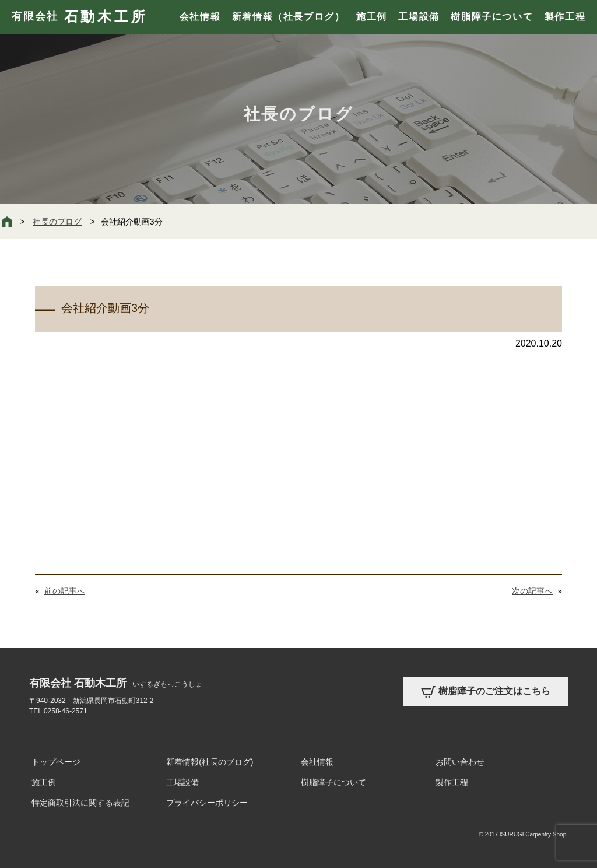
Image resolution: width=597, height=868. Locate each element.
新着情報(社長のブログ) (210, 762)
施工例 (372, 17)
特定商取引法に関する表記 (80, 803)
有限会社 (80, 17)
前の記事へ (65, 591)
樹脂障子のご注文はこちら (486, 692)
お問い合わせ (460, 762)
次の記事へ (532, 591)
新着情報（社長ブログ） (289, 17)
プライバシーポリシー (207, 803)
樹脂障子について (492, 17)
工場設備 (419, 17)
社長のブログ (57, 222)
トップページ (56, 762)
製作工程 (565, 17)
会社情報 (200, 17)
